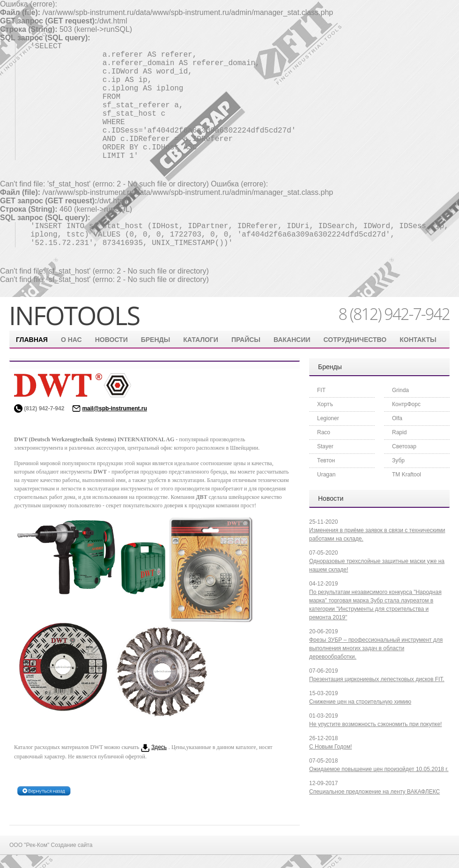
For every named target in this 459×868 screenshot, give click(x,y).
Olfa (397, 418)
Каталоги (201, 340)
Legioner (328, 418)
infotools (74, 315)
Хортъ (325, 404)
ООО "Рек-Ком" (30, 845)
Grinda (400, 390)
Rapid (399, 432)
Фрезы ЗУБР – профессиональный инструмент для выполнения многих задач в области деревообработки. (376, 648)
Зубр (398, 460)
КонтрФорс (406, 404)
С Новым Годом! (330, 747)
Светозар (404, 446)
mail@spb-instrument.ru (114, 408)
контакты (418, 340)
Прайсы (246, 340)
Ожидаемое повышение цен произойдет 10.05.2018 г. (379, 769)
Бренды (156, 340)
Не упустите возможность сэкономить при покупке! (375, 724)
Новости (111, 340)
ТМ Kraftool (407, 475)
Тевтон (326, 460)
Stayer (325, 446)
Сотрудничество (355, 340)
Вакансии (292, 340)
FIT (321, 390)
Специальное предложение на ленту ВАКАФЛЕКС (374, 792)
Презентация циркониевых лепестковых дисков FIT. (377, 679)
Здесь (159, 747)
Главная (32, 340)
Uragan (326, 475)
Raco (324, 432)
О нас (71, 340)
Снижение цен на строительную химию (360, 702)
